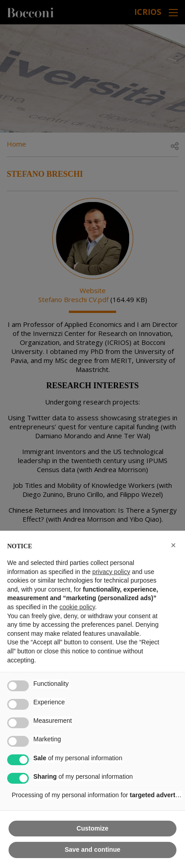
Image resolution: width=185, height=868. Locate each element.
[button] (173, 545)
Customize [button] (92, 828)
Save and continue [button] (93, 850)
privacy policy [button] (111, 572)
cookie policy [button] (77, 607)
